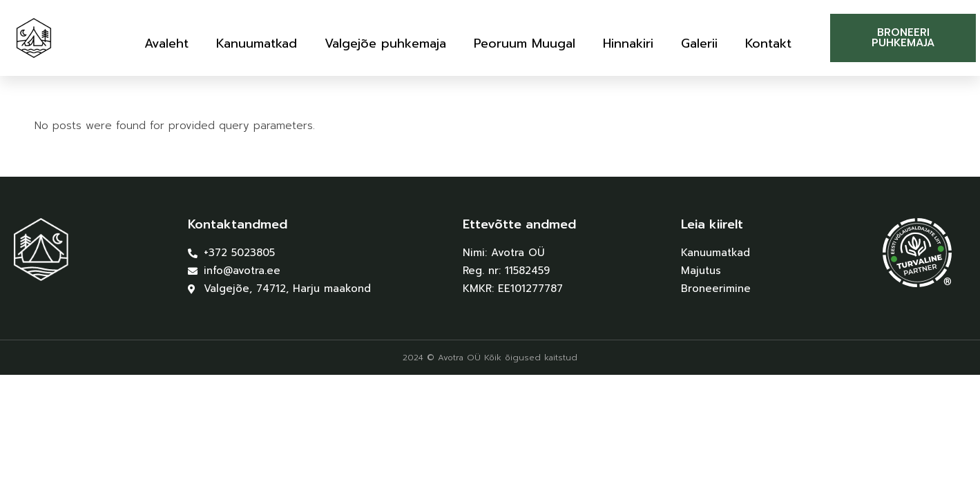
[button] (903, 38)
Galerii (699, 44)
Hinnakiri (628, 44)
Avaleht (166, 44)
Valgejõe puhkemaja (385, 44)
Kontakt (768, 44)
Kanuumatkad (257, 44)
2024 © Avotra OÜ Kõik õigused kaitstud (490, 358)
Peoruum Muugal (525, 44)
